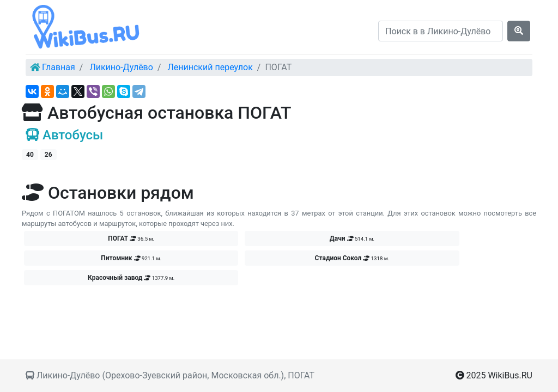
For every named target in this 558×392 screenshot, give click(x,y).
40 (30, 155)
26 (48, 155)
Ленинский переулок (210, 67)
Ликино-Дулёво (121, 67)
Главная (59, 67)
